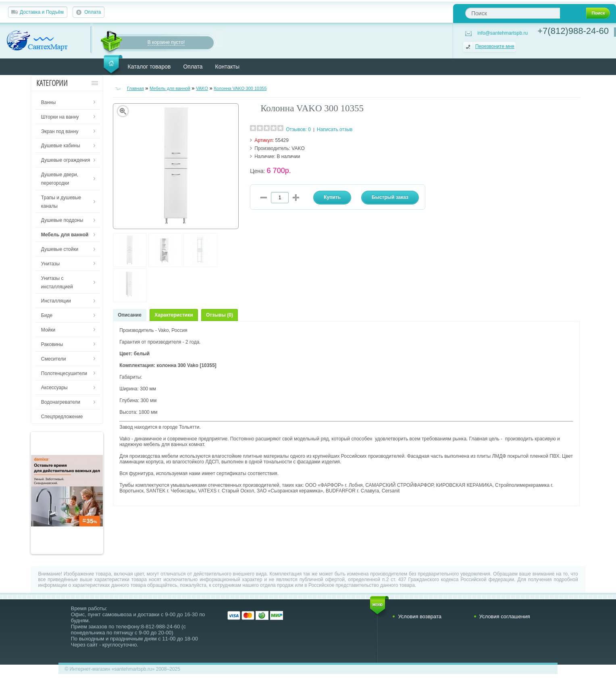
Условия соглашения (505, 616)
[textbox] (513, 13)
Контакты (227, 67)
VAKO (202, 88)
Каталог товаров (149, 67)
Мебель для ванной (170, 88)
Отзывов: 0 (298, 129)
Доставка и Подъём (42, 12)
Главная (135, 88)
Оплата (93, 12)
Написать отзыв (335, 129)
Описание (130, 315)
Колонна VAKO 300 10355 (240, 88)
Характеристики (174, 315)
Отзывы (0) (220, 315)
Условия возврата (420, 616)
